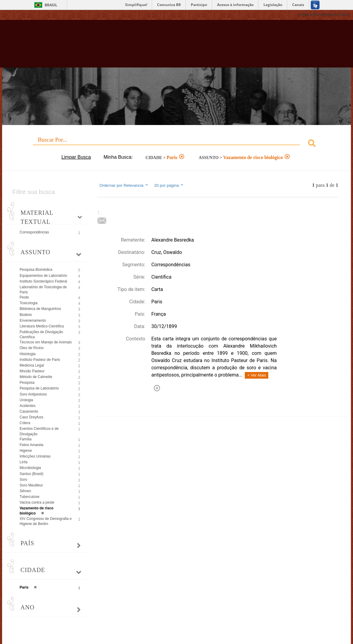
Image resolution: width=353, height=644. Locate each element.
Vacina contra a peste (37, 502)
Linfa (24, 462)
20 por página (169, 185)
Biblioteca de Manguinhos (40, 309)
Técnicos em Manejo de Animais (46, 342)
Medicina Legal (32, 365)
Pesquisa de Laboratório (39, 388)
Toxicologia (28, 303)
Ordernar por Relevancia (124, 185)
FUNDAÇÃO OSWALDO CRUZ (324, 15)
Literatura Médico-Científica (42, 326)
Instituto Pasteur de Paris (40, 360)
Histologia (28, 354)
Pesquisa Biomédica (36, 270)
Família (25, 439)
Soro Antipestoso (33, 394)
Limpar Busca (76, 157)
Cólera (25, 423)
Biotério (26, 315)
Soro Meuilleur (31, 485)
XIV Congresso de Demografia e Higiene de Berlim (46, 521)
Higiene (26, 451)
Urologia (26, 400)
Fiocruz (18, 15)
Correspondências (34, 232)
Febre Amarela (32, 445)
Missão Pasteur (32, 371)
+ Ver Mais (257, 375)
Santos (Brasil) (32, 474)
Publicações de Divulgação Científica (41, 335)
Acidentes (28, 406)
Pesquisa (27, 383)
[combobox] (176, 144)
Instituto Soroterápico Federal (43, 281)
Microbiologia (30, 468)
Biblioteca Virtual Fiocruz (156, 47)
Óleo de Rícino (32, 348)
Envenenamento (33, 320)
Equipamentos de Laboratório (43, 276)
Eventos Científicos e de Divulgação (39, 431)
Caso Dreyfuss (32, 417)
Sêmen (25, 491)
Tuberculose (30, 497)
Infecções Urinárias (35, 456)
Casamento (29, 411)
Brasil (51, 5)
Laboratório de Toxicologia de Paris (43, 290)
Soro (23, 480)
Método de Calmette (36, 377)
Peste (24, 297)
